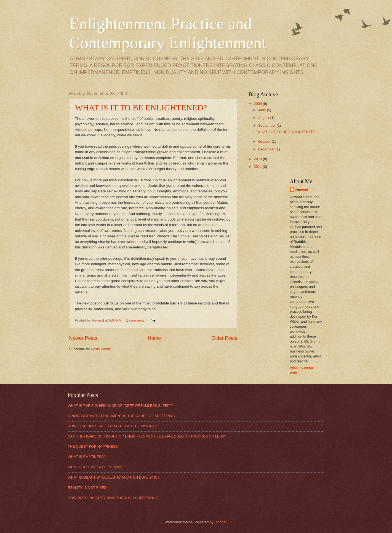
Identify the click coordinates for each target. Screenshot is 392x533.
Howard (302, 190)
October (265, 141)
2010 (258, 159)
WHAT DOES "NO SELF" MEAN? (94, 467)
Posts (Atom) (101, 349)
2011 (258, 167)
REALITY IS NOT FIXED (87, 488)
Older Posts (224, 338)
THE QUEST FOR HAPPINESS (93, 446)
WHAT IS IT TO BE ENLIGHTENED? (141, 108)
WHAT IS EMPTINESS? (87, 457)
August (264, 118)
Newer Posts (83, 338)
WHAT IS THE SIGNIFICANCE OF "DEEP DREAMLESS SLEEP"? (120, 406)
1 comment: (136, 320)
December (267, 149)
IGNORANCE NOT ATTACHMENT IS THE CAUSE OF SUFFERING (122, 416)
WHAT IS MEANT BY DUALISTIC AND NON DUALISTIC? (114, 477)
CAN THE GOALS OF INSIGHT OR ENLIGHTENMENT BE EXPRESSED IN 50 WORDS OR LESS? (147, 436)
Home (154, 338)
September (267, 125)
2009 (258, 104)
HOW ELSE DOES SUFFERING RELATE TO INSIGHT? (112, 426)
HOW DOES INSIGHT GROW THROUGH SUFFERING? (113, 498)
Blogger (220, 522)
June (263, 110)
